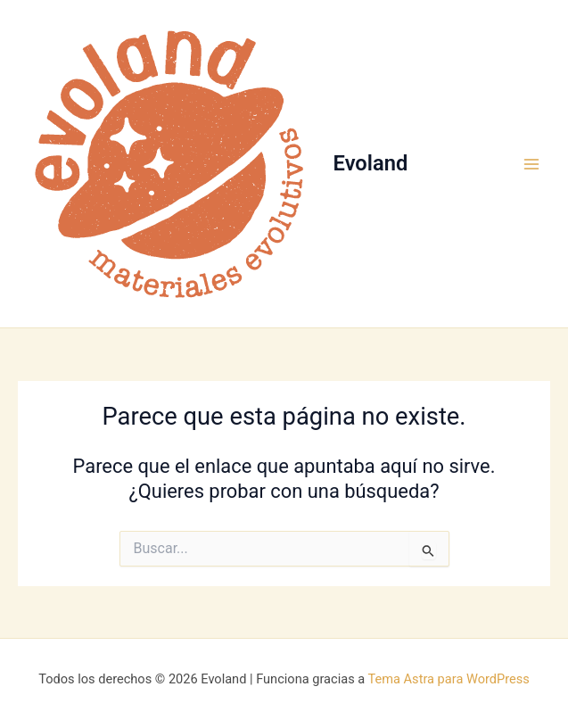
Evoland (371, 163)
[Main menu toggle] (531, 164)
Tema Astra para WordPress (449, 679)
